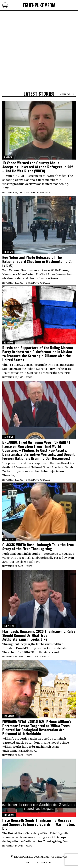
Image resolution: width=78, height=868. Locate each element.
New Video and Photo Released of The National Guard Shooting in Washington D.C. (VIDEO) (37, 261)
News (29, 377)
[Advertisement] (39, 39)
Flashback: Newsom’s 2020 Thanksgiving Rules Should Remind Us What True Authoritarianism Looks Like (39, 635)
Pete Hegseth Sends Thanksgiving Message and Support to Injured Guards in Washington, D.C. (39, 824)
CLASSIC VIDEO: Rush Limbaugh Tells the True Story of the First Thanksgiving (38, 547)
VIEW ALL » (67, 94)
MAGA (47, 192)
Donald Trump (35, 192)
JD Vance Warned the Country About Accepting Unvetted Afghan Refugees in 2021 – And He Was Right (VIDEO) (39, 167)
